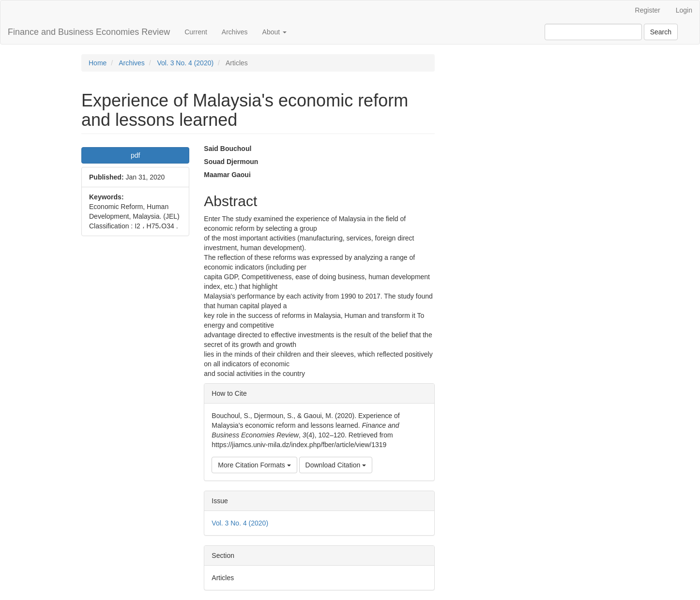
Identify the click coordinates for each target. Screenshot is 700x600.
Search (661, 32)
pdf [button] (135, 155)
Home (98, 63)
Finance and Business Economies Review (89, 32)
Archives (235, 32)
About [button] (274, 32)
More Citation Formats (254, 465)
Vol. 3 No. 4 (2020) (185, 63)
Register (648, 10)
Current (196, 32)
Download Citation (336, 465)
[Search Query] (593, 32)
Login (684, 10)
